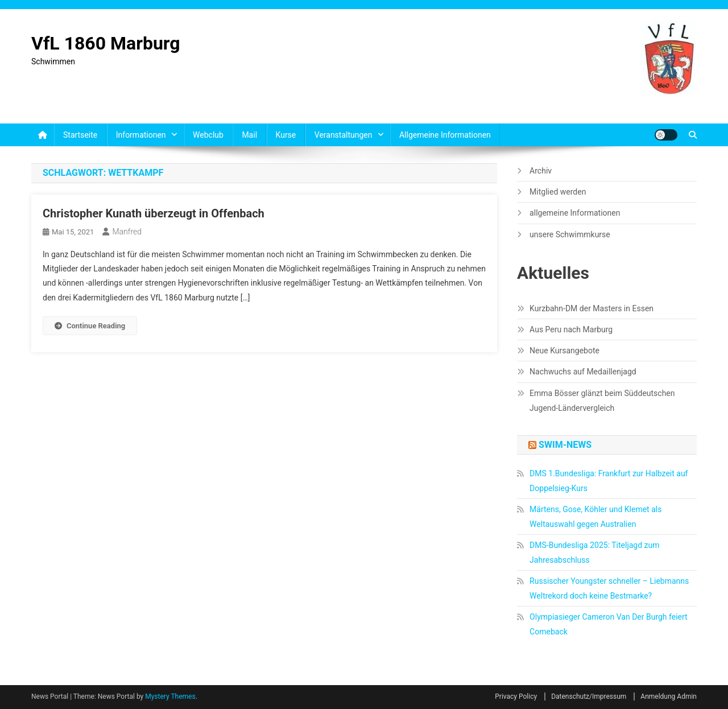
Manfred (127, 232)
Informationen (141, 135)
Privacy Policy (516, 696)
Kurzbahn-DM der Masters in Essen (591, 308)
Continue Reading (90, 326)
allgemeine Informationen (445, 135)
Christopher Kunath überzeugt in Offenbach (154, 213)
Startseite (80, 135)
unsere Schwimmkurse (570, 234)
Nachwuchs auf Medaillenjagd (583, 372)
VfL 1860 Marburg (106, 43)
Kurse (286, 135)
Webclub (208, 135)
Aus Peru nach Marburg (571, 329)
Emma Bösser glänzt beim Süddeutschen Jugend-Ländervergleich (602, 401)
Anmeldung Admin (669, 696)
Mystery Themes (170, 696)
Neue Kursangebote (564, 351)
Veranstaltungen (344, 135)
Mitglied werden (558, 192)
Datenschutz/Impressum (589, 696)
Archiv (541, 171)
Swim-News (565, 445)
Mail (249, 135)
